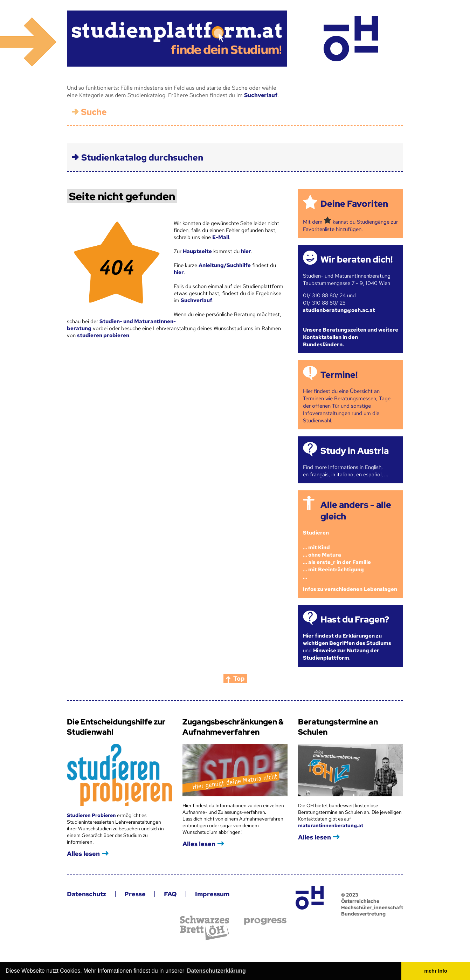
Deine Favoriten (354, 204)
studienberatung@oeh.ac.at (339, 310)
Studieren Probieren (92, 815)
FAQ (170, 894)
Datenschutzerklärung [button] (216, 971)
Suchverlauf (261, 95)
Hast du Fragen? (355, 620)
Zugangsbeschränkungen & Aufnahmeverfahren (233, 727)
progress (265, 921)
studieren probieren (103, 335)
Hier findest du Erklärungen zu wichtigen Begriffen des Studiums (347, 639)
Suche (94, 112)
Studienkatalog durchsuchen (142, 158)
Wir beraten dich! (357, 260)
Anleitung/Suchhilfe (225, 265)
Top (239, 678)
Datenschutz (87, 894)
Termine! (339, 375)
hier (246, 251)
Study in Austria (355, 451)
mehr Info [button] (436, 971)
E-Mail (221, 237)
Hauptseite (197, 251)
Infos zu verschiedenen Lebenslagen (350, 589)
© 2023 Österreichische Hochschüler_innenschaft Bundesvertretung (372, 904)
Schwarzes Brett (205, 928)
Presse (135, 894)
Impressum (212, 894)
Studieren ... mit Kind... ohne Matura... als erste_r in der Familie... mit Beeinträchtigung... (337, 555)
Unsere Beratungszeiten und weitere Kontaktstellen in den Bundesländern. (351, 337)
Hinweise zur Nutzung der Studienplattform (341, 654)
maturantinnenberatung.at (331, 825)
